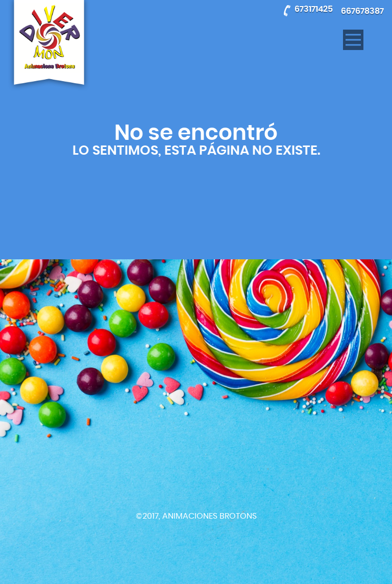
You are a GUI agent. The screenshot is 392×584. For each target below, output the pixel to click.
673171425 (314, 9)
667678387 (362, 11)
